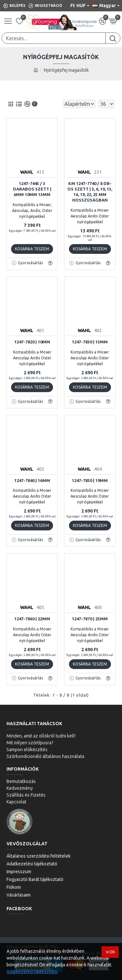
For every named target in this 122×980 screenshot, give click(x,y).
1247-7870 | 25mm (90, 619)
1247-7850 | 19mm (90, 480)
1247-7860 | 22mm (32, 619)
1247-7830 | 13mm (90, 342)
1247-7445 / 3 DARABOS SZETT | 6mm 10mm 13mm (32, 189)
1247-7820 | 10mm (32, 342)
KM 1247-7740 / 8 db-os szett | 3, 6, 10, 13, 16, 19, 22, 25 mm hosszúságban (90, 192)
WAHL (27, 172)
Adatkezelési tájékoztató (32, 972)
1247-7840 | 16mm (32, 480)
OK (112, 952)
